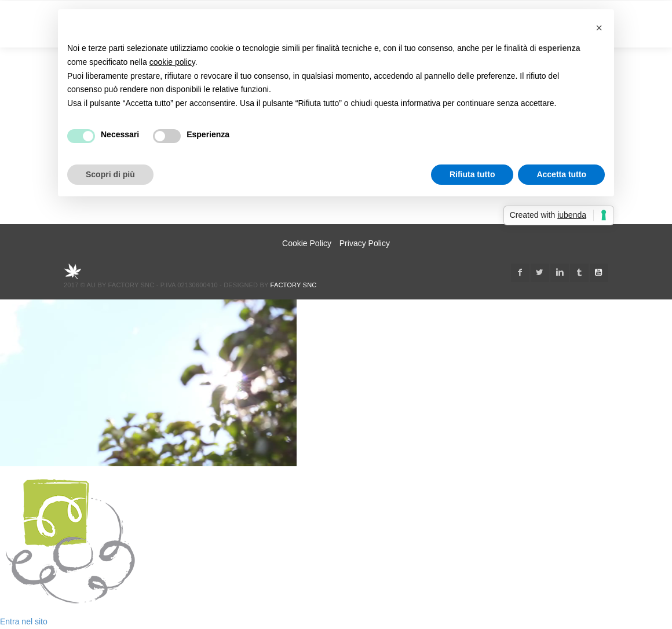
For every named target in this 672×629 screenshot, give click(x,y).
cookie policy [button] (172, 62)
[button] (599, 28)
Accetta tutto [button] (561, 174)
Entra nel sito (24, 621)
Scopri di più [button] (110, 174)
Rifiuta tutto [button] (472, 174)
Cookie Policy (307, 243)
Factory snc (294, 285)
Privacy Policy (365, 243)
